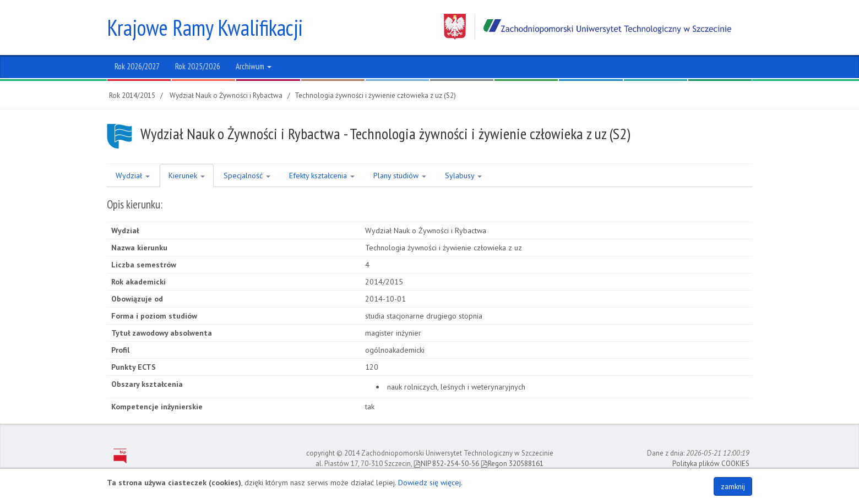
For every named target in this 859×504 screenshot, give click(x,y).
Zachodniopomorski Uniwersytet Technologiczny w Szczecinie (588, 27)
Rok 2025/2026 (198, 66)
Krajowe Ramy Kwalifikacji (205, 28)
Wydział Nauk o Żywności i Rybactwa (226, 95)
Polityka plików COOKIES (711, 464)
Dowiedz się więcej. (430, 483)
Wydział (133, 176)
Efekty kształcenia (322, 176)
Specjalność (247, 176)
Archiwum (254, 66)
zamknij (733, 486)
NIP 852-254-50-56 (446, 464)
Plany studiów (400, 176)
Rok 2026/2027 (137, 66)
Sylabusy (463, 176)
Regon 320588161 (512, 464)
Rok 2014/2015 (132, 95)
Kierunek (187, 176)
